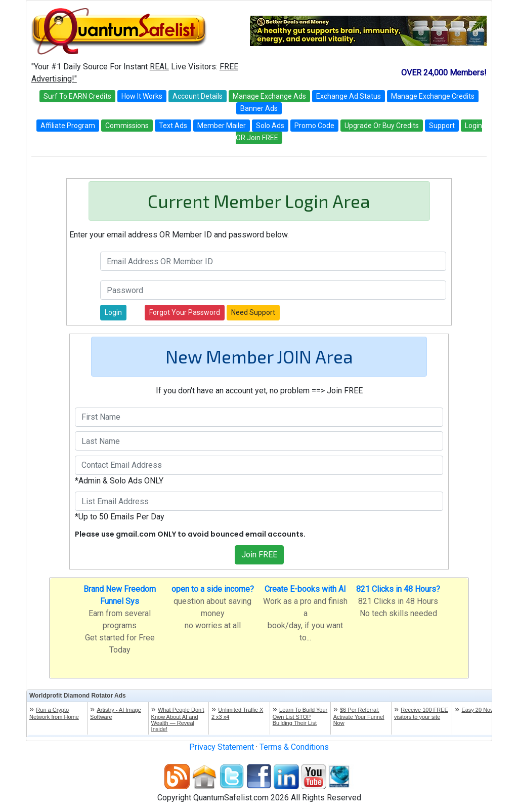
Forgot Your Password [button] (185, 312)
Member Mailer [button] (222, 126)
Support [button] (442, 126)
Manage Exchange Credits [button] (433, 96)
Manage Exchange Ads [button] (269, 96)
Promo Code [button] (314, 126)
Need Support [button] (253, 312)
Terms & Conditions (294, 747)
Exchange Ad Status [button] (349, 96)
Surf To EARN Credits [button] (77, 96)
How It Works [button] (142, 96)
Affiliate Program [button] (68, 126)
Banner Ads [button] (259, 108)
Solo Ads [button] (270, 126)
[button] (113, 313)
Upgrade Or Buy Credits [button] (382, 126)
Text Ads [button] (173, 126)
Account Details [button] (198, 96)
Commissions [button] (127, 126)
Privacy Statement (222, 747)
